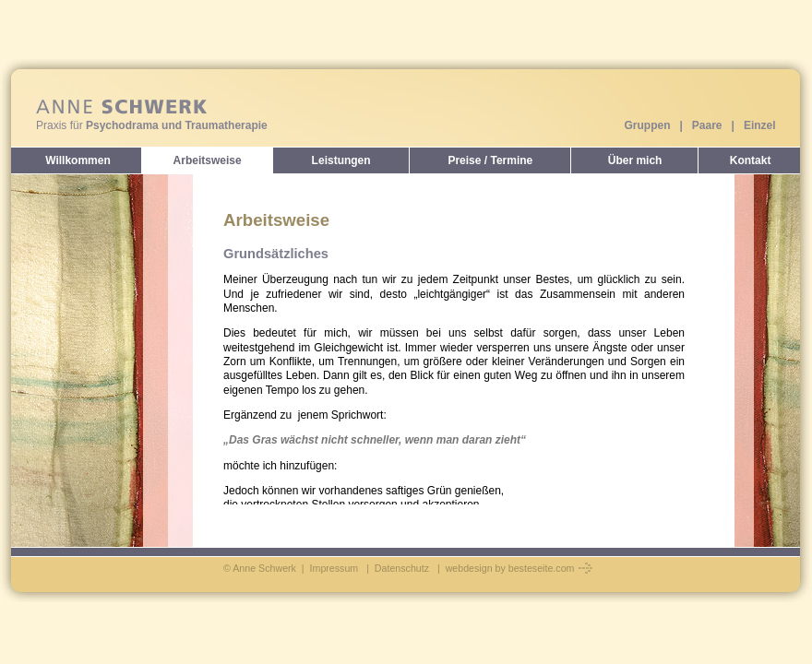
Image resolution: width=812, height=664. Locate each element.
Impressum (334, 568)
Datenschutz (402, 568)
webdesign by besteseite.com (520, 568)
